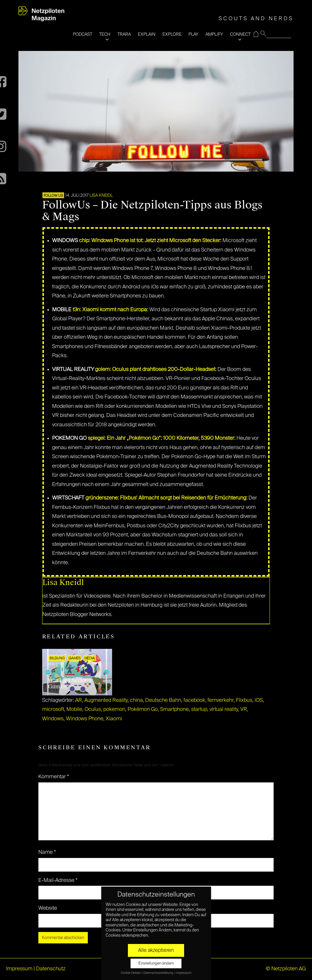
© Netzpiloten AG (286, 969)
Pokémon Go (143, 709)
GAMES (74, 659)
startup (199, 709)
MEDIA (90, 659)
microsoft (53, 709)
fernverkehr (221, 700)
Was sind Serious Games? (69, 684)
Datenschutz (51, 969)
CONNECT (240, 34)
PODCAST (83, 34)
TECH (105, 34)
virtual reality (224, 709)
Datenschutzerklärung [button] (159, 973)
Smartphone (174, 709)
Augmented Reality (106, 700)
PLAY (193, 34)
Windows (53, 719)
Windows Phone (85, 719)
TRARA (124, 34)
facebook (194, 700)
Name (47, 852)
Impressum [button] (184, 973)
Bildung (57, 659)
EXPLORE (172, 34)
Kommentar (54, 777)
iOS (259, 700)
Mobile (74, 709)
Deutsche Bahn (163, 700)
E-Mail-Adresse (58, 880)
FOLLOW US (53, 196)
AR (79, 700)
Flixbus (244, 700)
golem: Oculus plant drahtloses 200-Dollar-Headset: (156, 370)
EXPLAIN (147, 34)
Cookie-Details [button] (131, 973)
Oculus (93, 709)
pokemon (114, 709)
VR (244, 709)
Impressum (19, 969)
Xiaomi (114, 719)
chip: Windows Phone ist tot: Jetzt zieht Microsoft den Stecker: (150, 241)
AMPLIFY (214, 34)
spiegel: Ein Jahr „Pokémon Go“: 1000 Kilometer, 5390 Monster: (162, 438)
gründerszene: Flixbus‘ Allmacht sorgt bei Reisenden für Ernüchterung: (166, 498)
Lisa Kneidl (101, 196)
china (136, 700)
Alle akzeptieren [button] (156, 950)
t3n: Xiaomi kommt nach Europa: (110, 310)
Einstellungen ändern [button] (156, 963)
